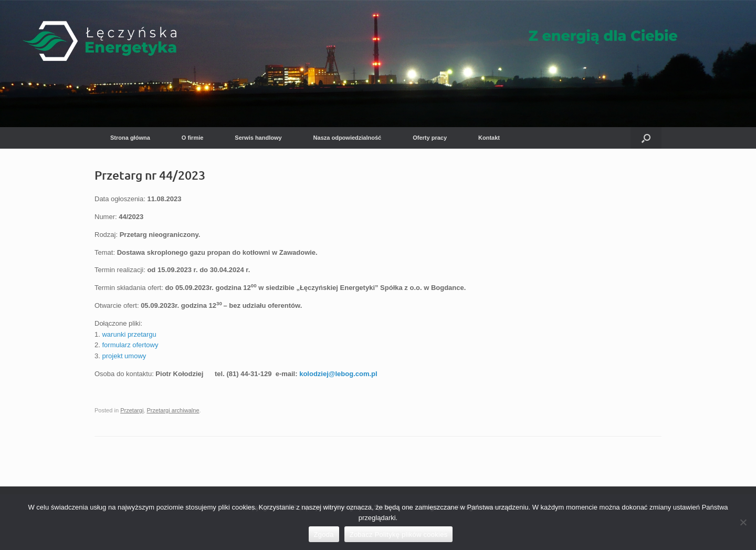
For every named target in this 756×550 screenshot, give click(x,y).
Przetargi (132, 410)
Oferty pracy (430, 138)
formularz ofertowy (130, 345)
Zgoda (324, 535)
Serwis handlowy (258, 138)
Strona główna (130, 138)
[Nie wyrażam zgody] (743, 522)
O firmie (193, 138)
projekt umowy (124, 356)
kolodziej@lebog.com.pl (338, 374)
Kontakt (489, 138)
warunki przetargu (129, 334)
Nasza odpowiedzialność (348, 138)
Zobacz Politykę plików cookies (399, 535)
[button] (646, 138)
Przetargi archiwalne (173, 410)
